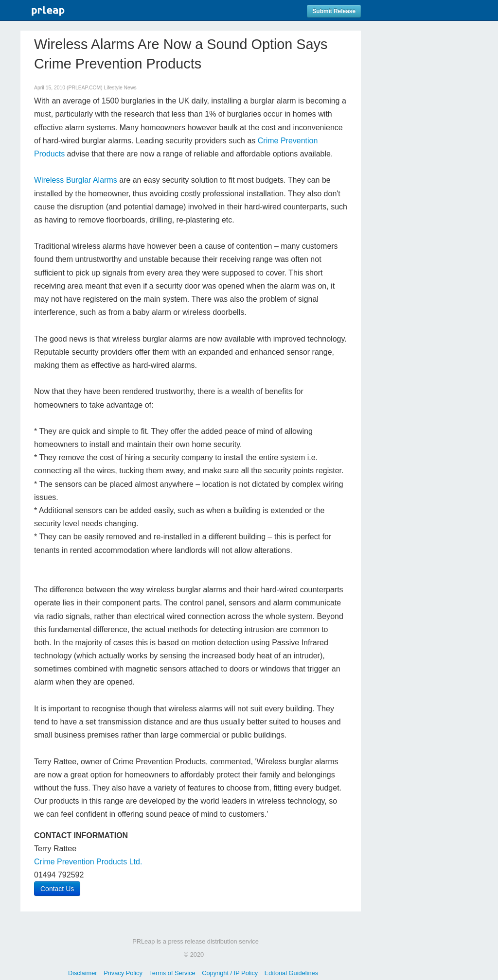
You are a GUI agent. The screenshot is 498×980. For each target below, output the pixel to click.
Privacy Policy (123, 973)
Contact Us (57, 889)
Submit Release (334, 11)
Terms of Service (172, 973)
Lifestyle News (120, 88)
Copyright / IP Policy (230, 973)
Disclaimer (83, 973)
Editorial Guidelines (291, 973)
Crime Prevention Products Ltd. (88, 862)
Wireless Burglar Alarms (76, 180)
